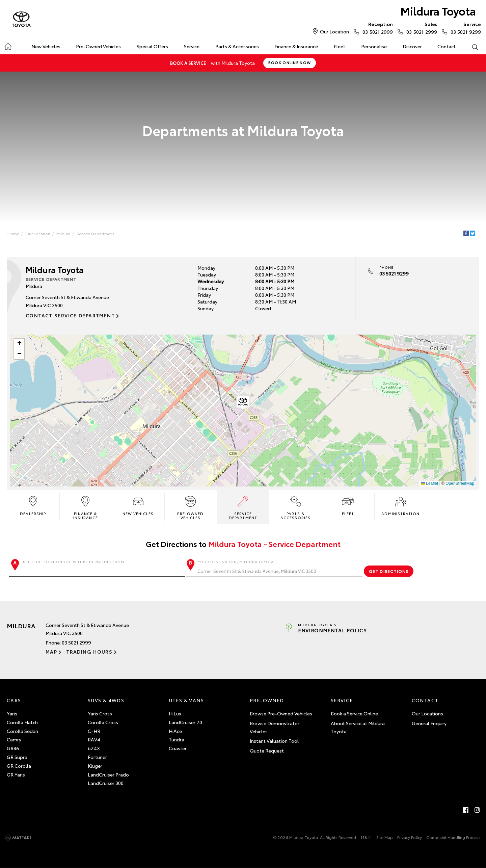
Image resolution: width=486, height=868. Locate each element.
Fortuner (97, 757)
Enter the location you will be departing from (97, 568)
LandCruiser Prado (108, 774)
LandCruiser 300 (106, 783)
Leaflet (429, 483)
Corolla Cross (103, 722)
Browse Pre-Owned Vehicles (281, 713)
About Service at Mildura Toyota (358, 727)
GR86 (13, 748)
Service (192, 46)
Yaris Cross (100, 713)
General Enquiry (429, 723)
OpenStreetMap (460, 483)
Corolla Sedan (22, 731)
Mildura (63, 233)
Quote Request (267, 751)
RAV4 (94, 739)
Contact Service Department (70, 315)
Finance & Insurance (296, 46)
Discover (412, 46)
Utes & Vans (186, 700)
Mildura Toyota (438, 11)
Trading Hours (89, 652)
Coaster (178, 748)
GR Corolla (19, 766)
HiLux (175, 713)
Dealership (33, 505)
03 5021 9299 (464, 28)
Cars (14, 700)
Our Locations (427, 713)
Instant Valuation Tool (274, 741)
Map (51, 652)
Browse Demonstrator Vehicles (275, 727)
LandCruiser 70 (185, 722)
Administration (400, 505)
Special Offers (152, 46)
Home (8, 45)
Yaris (12, 713)
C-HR (94, 731)
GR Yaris (16, 774)
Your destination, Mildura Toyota (274, 568)
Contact (447, 46)
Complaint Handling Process (453, 837)
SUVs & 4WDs (106, 700)
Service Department (95, 233)
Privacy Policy (410, 837)
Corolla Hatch (22, 722)
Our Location (334, 31)
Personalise (374, 46)
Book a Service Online (354, 713)
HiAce (175, 731)
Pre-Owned (267, 700)
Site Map (385, 837)
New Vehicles (46, 46)
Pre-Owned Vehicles (98, 46)
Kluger (95, 766)
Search (471, 47)
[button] (243, 403)
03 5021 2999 (376, 28)
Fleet (340, 46)
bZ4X (94, 748)
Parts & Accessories (237, 46)
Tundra (177, 739)
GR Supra (17, 757)
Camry (14, 739)
